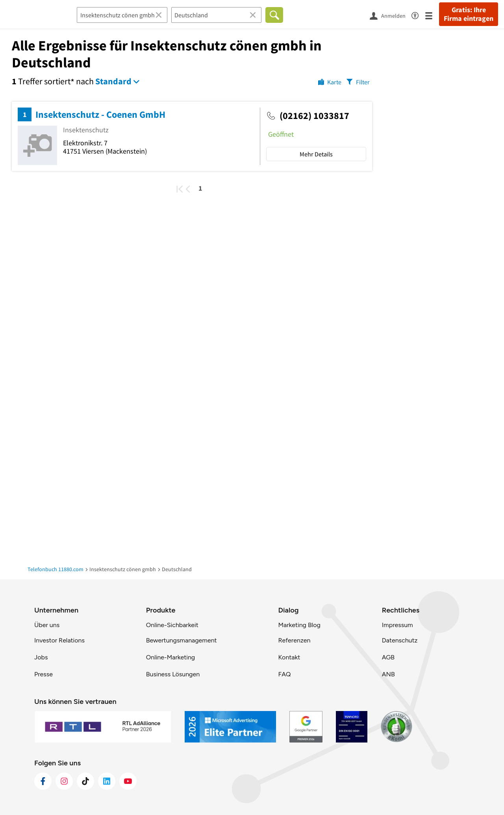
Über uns (47, 625)
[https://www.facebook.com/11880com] (43, 781)
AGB (388, 657)
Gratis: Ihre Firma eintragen (469, 14)
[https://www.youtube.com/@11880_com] (128, 781)
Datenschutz (400, 640)
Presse (44, 674)
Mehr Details (316, 154)
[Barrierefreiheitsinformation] (418, 14)
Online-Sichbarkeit (172, 625)
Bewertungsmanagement (182, 640)
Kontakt (289, 657)
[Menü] (432, 15)
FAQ (284, 674)
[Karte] (330, 82)
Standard (113, 81)
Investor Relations (59, 640)
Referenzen (294, 640)
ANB (388, 674)
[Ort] (217, 15)
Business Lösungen (173, 674)
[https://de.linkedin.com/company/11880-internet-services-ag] (107, 781)
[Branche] (122, 15)
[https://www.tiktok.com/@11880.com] (85, 781)
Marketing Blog (299, 625)
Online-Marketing (170, 657)
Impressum (397, 625)
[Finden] (274, 15)
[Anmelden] (391, 15)
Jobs (41, 657)
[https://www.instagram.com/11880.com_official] (64, 781)
